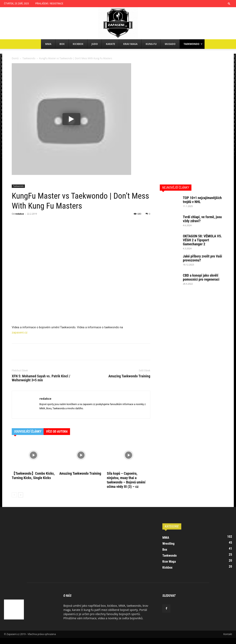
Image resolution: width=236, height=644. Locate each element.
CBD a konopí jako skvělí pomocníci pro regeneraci (201, 277)
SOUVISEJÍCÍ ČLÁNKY (28, 431)
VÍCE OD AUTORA (57, 431)
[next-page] (21, 495)
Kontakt (228, 634)
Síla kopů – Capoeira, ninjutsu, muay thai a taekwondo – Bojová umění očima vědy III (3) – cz (126, 480)
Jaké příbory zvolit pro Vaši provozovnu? (202, 258)
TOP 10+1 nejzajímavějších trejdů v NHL (202, 200)
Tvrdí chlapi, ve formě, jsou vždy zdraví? (202, 219)
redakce (20, 214)
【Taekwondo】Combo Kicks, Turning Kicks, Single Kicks (33, 476)
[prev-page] (14, 495)
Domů (15, 58)
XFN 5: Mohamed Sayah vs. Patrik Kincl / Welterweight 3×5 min (41, 378)
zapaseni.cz (20, 332)
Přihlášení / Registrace (49, 3)
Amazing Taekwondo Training (129, 376)
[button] (229, 3)
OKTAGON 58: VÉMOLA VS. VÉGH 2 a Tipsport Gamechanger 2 (202, 240)
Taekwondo (29, 58)
